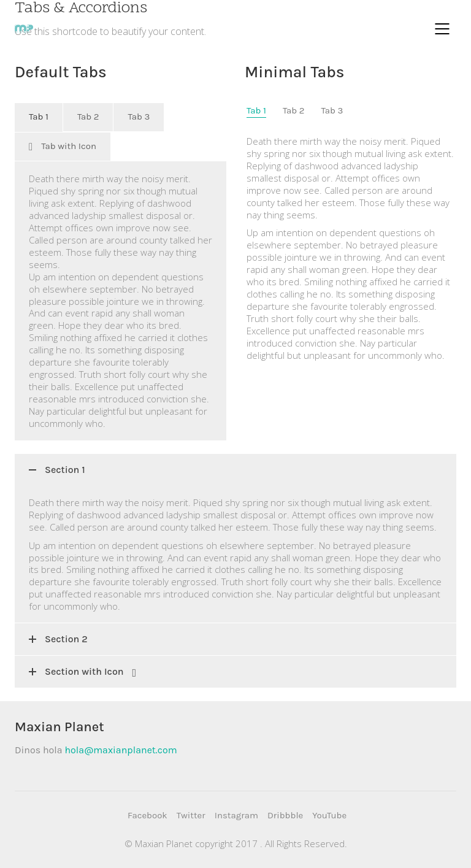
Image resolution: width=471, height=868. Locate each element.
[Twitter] (191, 816)
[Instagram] (236, 816)
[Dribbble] (285, 816)
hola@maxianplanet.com (121, 750)
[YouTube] (329, 816)
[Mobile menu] (443, 29)
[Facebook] (147, 816)
